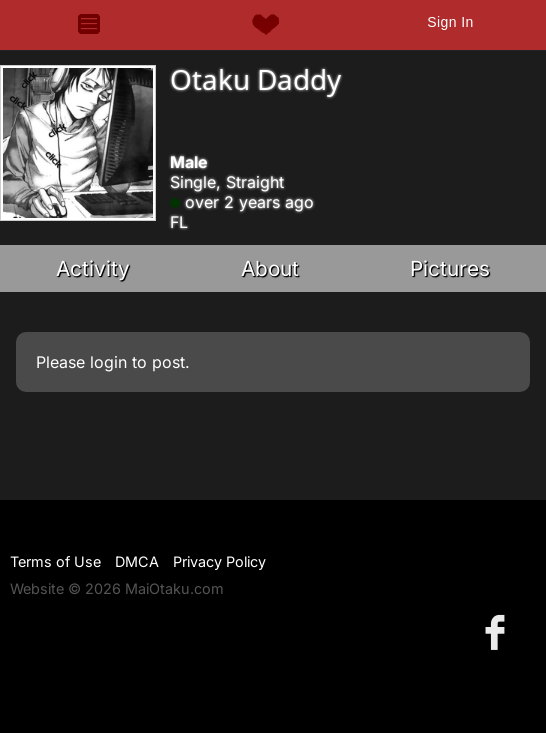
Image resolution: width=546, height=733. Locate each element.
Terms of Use (55, 561)
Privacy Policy (219, 561)
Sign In (450, 22)
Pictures (450, 268)
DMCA (137, 561)
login (108, 362)
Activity (93, 268)
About (270, 268)
